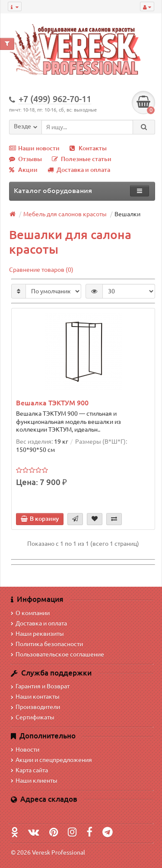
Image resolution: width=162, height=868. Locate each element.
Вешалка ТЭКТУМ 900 (52, 403)
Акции (23, 170)
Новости (25, 750)
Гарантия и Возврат (40, 686)
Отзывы (25, 159)
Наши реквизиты (37, 634)
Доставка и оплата (79, 170)
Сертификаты (33, 717)
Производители (35, 707)
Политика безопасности (47, 644)
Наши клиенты (34, 781)
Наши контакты (35, 697)
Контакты (88, 148)
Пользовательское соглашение (57, 654)
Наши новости (34, 148)
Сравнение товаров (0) (41, 270)
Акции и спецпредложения (51, 760)
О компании (30, 613)
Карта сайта (29, 770)
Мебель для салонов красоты (65, 214)
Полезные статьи (82, 159)
